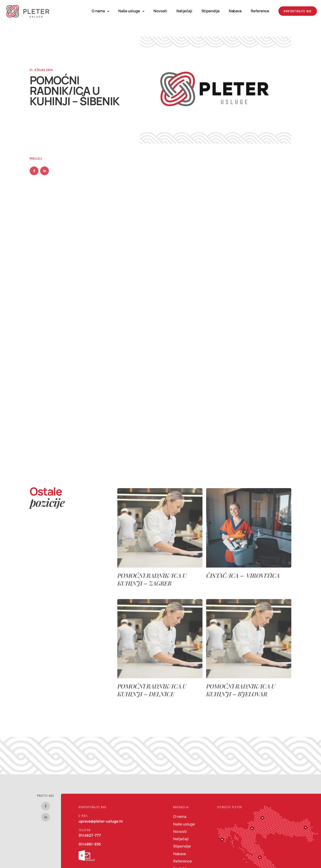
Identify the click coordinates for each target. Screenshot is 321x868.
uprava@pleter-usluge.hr (101, 821)
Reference (260, 11)
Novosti (160, 11)
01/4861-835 (90, 844)
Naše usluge (131, 11)
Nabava (235, 11)
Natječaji (184, 11)
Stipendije (211, 11)
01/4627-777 (90, 835)
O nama (100, 11)
